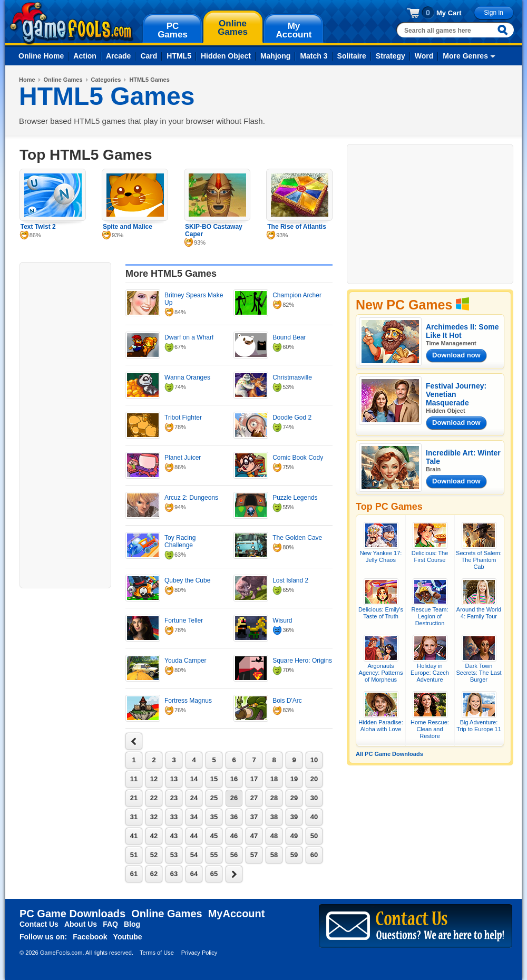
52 (154, 855)
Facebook (90, 937)
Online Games (63, 80)
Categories (106, 80)
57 (254, 855)
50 (314, 836)
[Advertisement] (65, 424)
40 (314, 817)
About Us (81, 924)
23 (174, 798)
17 (254, 779)
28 (274, 798)
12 (154, 779)
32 (154, 817)
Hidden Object (226, 56)
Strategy (391, 56)
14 (194, 779)
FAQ (110, 924)
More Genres (465, 56)
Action (85, 56)
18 (274, 779)
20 (314, 779)
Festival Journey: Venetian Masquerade (456, 394)
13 (174, 779)
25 (214, 798)
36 (234, 817)
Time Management (451, 343)
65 (214, 874)
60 (314, 855)
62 (154, 874)
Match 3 (314, 56)
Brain (433, 469)
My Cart (449, 13)
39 (294, 817)
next (134, 741)
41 (134, 836)
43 (174, 836)
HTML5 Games (149, 80)
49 (294, 836)
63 (174, 874)
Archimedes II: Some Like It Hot (462, 331)
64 (194, 874)
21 (134, 798)
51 (134, 855)
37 (254, 817)
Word (424, 56)
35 (214, 817)
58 (274, 855)
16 (234, 779)
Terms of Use (157, 953)
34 (194, 817)
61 (134, 874)
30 (314, 798)
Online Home (41, 56)
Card (149, 56)
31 (134, 817)
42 (154, 836)
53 (174, 855)
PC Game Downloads (72, 914)
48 (274, 836)
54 (194, 855)
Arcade (118, 56)
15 (214, 779)
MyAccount (237, 914)
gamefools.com (71, 23)
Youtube (128, 937)
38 (274, 817)
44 (194, 836)
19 (294, 779)
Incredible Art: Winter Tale (463, 457)
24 (194, 798)
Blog (132, 924)
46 (234, 836)
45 (214, 836)
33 (174, 817)
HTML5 (179, 56)
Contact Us (39, 924)
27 (254, 798)
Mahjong (276, 56)
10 (314, 760)
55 (214, 855)
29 (294, 798)
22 (154, 798)
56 (234, 855)
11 (134, 779)
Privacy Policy (199, 953)
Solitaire (352, 56)
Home (27, 80)
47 (254, 836)
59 (294, 855)
